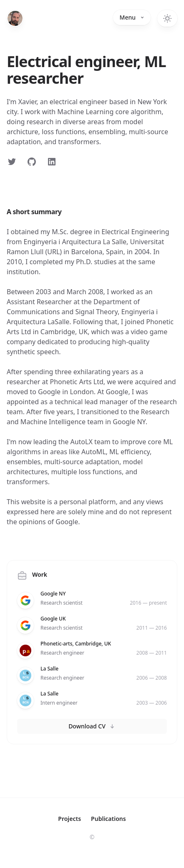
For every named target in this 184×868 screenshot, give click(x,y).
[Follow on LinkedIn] (52, 162)
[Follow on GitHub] (32, 162)
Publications (108, 819)
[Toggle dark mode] (167, 18)
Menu (132, 17)
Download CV (92, 726)
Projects (69, 819)
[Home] (15, 18)
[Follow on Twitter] (12, 162)
